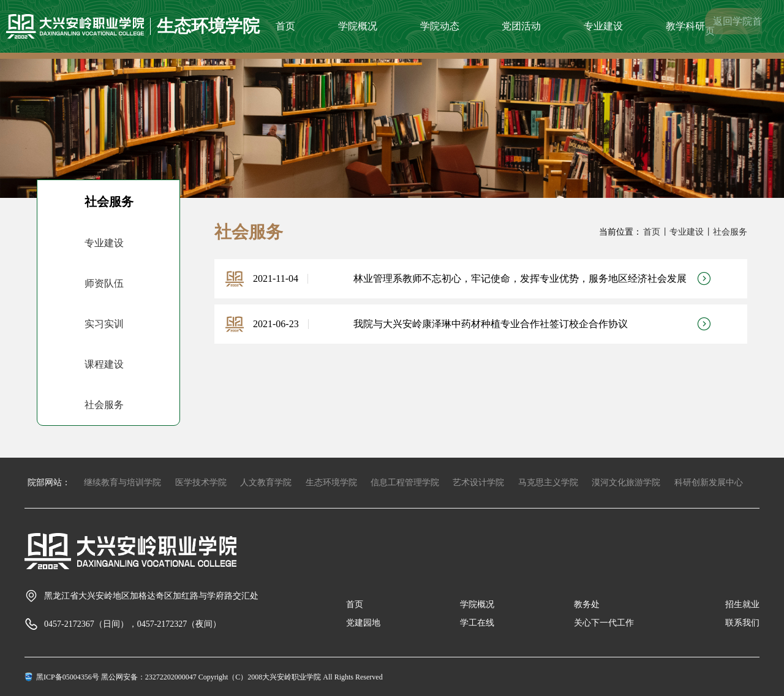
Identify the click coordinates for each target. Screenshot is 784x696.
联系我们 (742, 623)
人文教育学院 (266, 482)
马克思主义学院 (548, 482)
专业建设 (603, 26)
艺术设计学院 (478, 482)
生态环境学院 (331, 482)
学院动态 (440, 26)
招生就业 (742, 604)
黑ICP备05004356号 (68, 677)
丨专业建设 (682, 232)
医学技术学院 (201, 482)
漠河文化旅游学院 (626, 482)
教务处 (587, 604)
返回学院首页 (733, 26)
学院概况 (358, 26)
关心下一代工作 (604, 623)
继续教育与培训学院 (123, 482)
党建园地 (363, 623)
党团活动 (521, 26)
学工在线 (477, 623)
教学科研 (685, 26)
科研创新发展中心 (709, 482)
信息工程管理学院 (405, 482)
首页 (285, 26)
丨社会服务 (726, 232)
